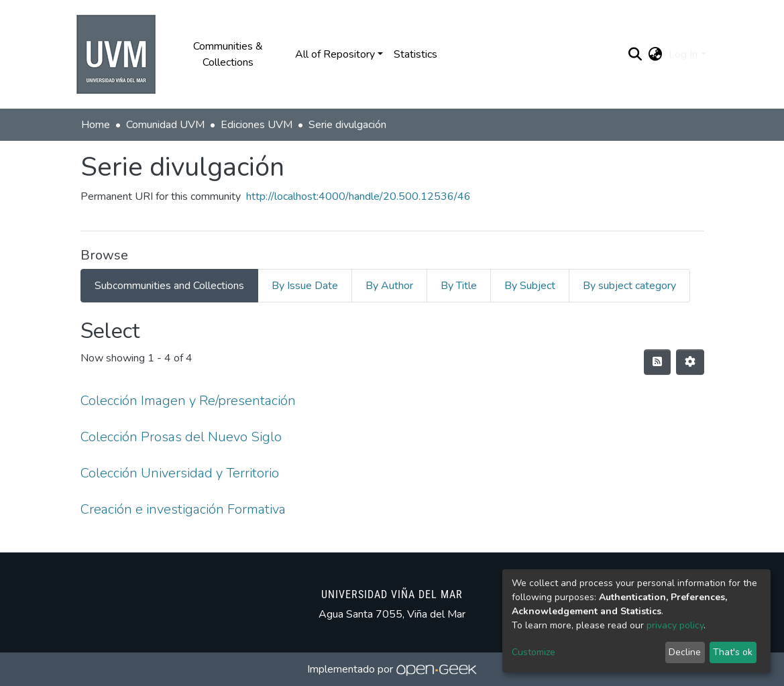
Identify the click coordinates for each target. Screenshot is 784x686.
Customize (534, 652)
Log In (683, 54)
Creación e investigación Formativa (183, 509)
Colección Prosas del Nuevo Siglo (181, 437)
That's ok (733, 652)
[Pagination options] (690, 362)
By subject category (629, 286)
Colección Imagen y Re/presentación (188, 401)
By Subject (530, 286)
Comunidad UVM (165, 125)
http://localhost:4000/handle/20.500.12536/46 (358, 196)
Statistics (415, 54)
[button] (655, 54)
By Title (459, 286)
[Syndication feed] (657, 362)
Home (96, 125)
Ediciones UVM (257, 125)
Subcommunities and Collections (169, 286)
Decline (685, 652)
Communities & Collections (228, 54)
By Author (389, 286)
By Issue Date (305, 286)
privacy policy (675, 625)
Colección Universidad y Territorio (180, 473)
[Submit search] (635, 54)
